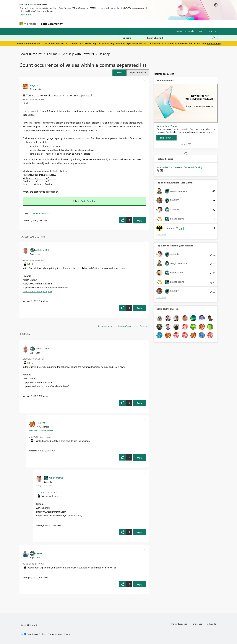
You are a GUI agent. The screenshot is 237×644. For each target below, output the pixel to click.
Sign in (191, 31)
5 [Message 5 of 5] (45, 525)
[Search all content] (181, 38)
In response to (41, 430)
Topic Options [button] (137, 73)
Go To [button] (211, 31)
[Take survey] (166, 138)
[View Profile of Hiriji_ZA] (34, 85)
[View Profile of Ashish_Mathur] (42, 250)
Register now (214, 43)
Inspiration (83, 24)
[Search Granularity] (132, 38)
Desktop (104, 54)
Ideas (95, 24)
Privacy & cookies (179, 624)
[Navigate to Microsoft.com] (28, 24)
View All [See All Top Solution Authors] (161, 235)
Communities (109, 24)
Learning (134, 24)
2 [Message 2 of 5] (32, 577)
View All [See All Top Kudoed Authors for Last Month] (161, 298)
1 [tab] (181, 145)
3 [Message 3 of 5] (32, 301)
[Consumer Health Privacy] (59, 634)
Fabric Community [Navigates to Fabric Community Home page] (51, 24)
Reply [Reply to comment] (140, 308)
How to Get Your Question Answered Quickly (179, 167)
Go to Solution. (88, 201)
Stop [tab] (190, 145)
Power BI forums (31, 54)
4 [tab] (187, 145)
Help (200, 31)
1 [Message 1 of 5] (32, 220)
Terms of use (196, 624)
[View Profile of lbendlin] (39, 553)
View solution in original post (37, 291)
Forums (69, 24)
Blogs (122, 24)
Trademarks (211, 624)
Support (147, 24)
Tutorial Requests (39, 213)
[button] (119, 73)
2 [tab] (183, 145)
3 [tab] (185, 145)
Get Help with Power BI (78, 54)
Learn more (25, 15)
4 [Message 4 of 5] (38, 451)
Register (180, 31)
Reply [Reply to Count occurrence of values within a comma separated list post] (140, 220)
